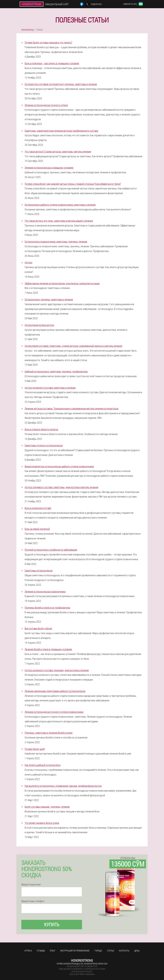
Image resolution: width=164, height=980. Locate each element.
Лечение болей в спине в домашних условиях (48, 649)
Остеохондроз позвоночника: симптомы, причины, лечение (56, 241)
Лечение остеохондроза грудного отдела (46, 105)
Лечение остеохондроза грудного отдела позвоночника (54, 712)
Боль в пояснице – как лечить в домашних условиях (52, 63)
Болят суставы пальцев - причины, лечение (47, 807)
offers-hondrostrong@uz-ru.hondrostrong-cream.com (82, 964)
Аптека (28, 951)
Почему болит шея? (35, 749)
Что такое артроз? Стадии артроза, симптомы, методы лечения (58, 151)
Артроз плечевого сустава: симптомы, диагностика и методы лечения (61, 487)
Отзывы (41, 951)
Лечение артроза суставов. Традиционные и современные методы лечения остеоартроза (72, 408)
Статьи (111, 951)
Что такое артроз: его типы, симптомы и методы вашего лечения (59, 221)
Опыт (53, 951)
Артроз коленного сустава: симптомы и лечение (50, 388)
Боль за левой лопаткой (37, 529)
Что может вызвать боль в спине (42, 823)
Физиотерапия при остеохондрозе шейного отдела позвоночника (59, 466)
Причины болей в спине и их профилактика (47, 607)
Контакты (124, 951)
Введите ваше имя (31, 884)
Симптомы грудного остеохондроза (44, 445)
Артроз (28, 262)
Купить (52, 924)
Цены (137, 951)
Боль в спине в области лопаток (41, 429)
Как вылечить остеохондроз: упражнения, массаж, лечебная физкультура (63, 786)
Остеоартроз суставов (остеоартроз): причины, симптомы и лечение (61, 84)
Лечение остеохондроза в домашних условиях (49, 168)
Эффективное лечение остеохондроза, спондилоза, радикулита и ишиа (62, 283)
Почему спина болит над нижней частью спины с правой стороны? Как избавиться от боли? (73, 184)
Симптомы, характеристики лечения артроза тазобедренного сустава (61, 131)
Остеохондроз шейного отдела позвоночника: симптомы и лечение (60, 205)
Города (98, 951)
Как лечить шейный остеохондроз (43, 765)
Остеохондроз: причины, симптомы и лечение (49, 299)
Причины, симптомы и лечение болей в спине (49, 733)
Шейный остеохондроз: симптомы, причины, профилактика (56, 371)
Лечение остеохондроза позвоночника (45, 591)
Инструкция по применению (75, 951)
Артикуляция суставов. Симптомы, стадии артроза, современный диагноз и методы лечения (73, 346)
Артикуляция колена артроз (39, 325)
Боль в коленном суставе (38, 508)
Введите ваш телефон (33, 901)
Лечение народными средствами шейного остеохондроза (55, 691)
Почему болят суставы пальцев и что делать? (48, 42)
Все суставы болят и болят (38, 628)
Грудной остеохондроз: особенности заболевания (51, 550)
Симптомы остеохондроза (39, 570)
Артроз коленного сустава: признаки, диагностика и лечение (57, 670)
